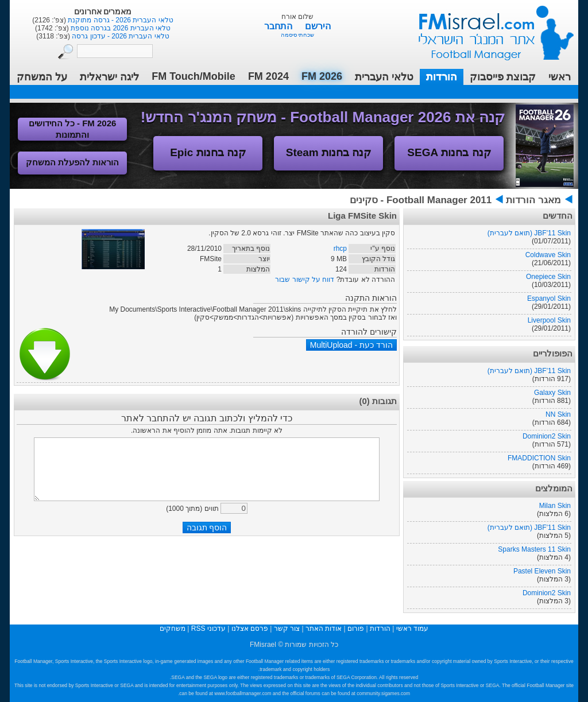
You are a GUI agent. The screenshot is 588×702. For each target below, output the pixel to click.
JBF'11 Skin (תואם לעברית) (529, 233)
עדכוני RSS (208, 629)
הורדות (442, 77)
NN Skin (558, 414)
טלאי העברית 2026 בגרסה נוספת (120, 28)
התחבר (279, 26)
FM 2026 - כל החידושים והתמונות (73, 129)
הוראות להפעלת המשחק (72, 162)
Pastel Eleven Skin (542, 571)
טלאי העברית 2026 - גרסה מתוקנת (120, 20)
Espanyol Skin (549, 298)
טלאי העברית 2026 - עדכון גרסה (120, 36)
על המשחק (42, 77)
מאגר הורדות (533, 200)
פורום (356, 629)
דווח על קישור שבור (305, 280)
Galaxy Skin (552, 393)
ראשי (560, 77)
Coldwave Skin (548, 255)
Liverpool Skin (549, 320)
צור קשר (287, 629)
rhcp (340, 249)
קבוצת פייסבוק (503, 77)
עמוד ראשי (489, 28)
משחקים (173, 629)
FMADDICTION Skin (539, 458)
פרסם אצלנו (250, 629)
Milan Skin (555, 506)
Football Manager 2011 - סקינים (421, 200)
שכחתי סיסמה (298, 35)
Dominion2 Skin (547, 436)
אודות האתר (324, 629)
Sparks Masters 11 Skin (534, 549)
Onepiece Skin (548, 277)
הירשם (318, 26)
